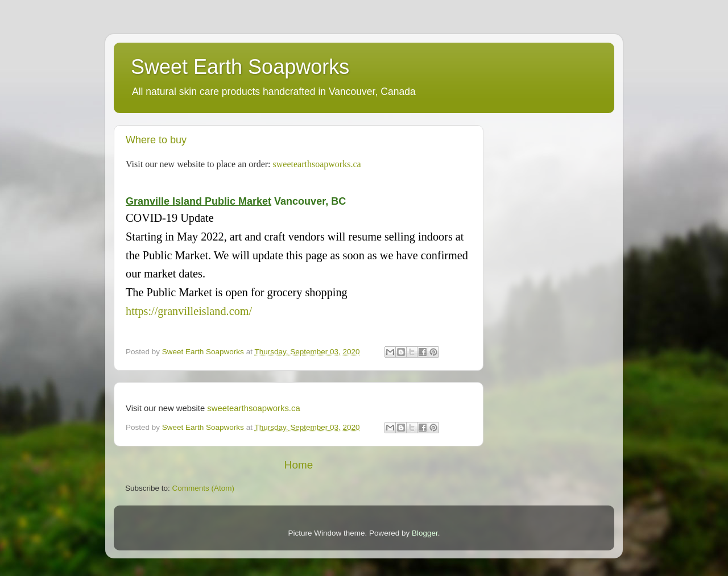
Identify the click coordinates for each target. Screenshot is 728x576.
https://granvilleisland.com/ (189, 311)
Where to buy (156, 140)
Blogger (425, 533)
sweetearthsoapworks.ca (317, 164)
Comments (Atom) (204, 488)
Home (299, 465)
